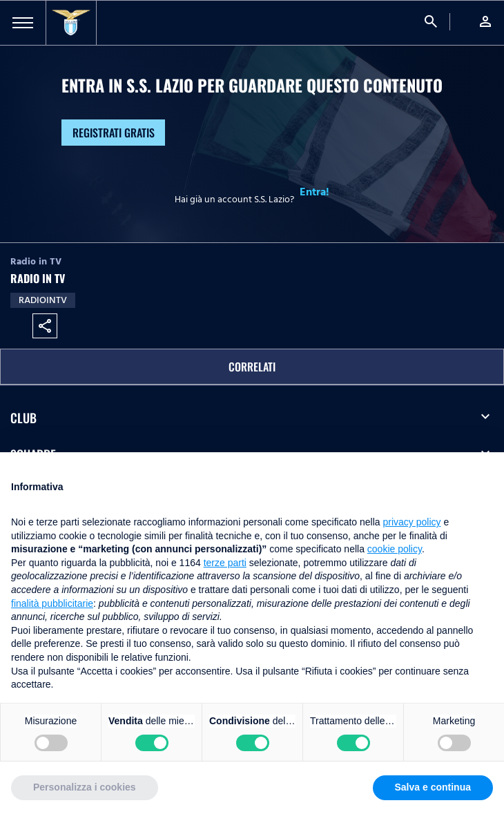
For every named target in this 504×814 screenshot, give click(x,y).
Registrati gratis (114, 133)
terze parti (225, 563)
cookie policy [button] (395, 549)
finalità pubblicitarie (52, 603)
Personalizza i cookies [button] (85, 787)
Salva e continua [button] (433, 787)
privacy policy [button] (412, 522)
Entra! (314, 192)
